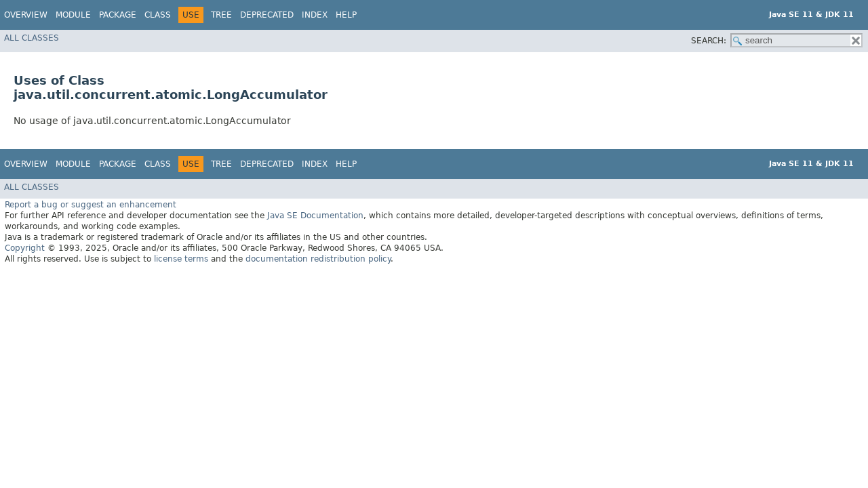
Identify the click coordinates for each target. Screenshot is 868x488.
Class (158, 15)
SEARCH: (709, 41)
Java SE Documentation (315, 216)
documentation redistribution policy (318, 259)
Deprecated (267, 15)
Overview (26, 15)
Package (118, 15)
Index (315, 15)
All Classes (32, 38)
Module (73, 15)
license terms (181, 259)
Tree (221, 15)
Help (346, 15)
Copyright (25, 248)
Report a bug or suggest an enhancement (91, 205)
